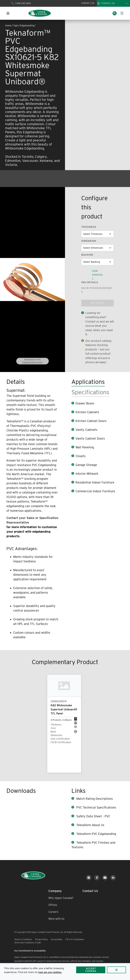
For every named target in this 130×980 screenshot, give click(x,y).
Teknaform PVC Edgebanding (96, 834)
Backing (87, 255)
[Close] (116, 970)
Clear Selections (97, 275)
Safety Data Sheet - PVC (93, 816)
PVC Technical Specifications (96, 807)
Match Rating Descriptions (94, 799)
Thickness (89, 227)
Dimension (89, 241)
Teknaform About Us (90, 825)
